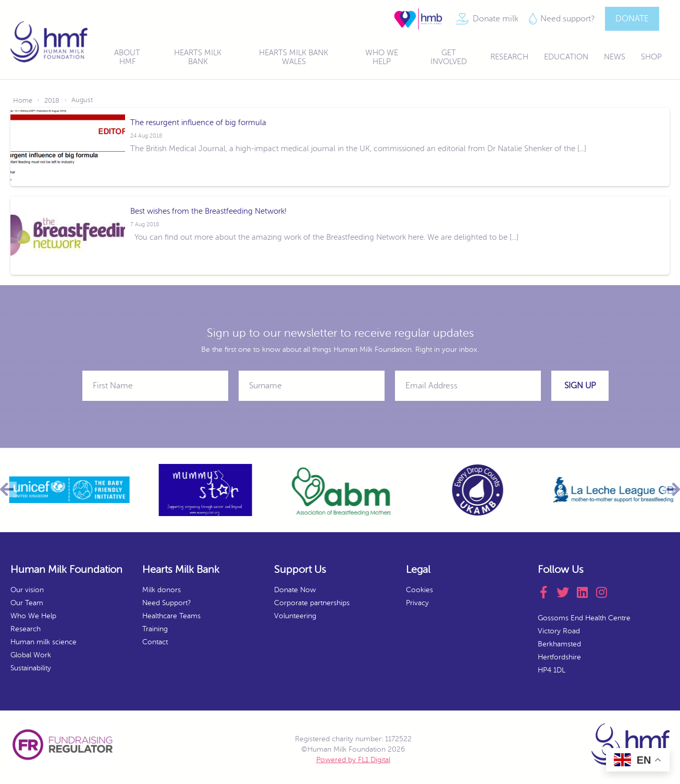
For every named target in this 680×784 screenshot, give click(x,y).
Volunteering (295, 616)
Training (155, 629)
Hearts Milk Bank (198, 57)
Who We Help (382, 57)
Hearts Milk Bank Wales (294, 57)
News (615, 57)
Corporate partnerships (312, 603)
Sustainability (31, 668)
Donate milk (496, 19)
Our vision (27, 590)
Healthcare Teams (171, 616)
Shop (651, 57)
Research (509, 57)
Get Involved (449, 57)
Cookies (419, 590)
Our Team (27, 603)
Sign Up (580, 386)
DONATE (632, 19)
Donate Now (295, 590)
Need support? (567, 19)
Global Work (31, 655)
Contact (155, 642)
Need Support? (166, 603)
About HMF (127, 57)
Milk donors (162, 590)
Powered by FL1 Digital (353, 760)
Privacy (417, 603)
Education (566, 57)
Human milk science (44, 642)
